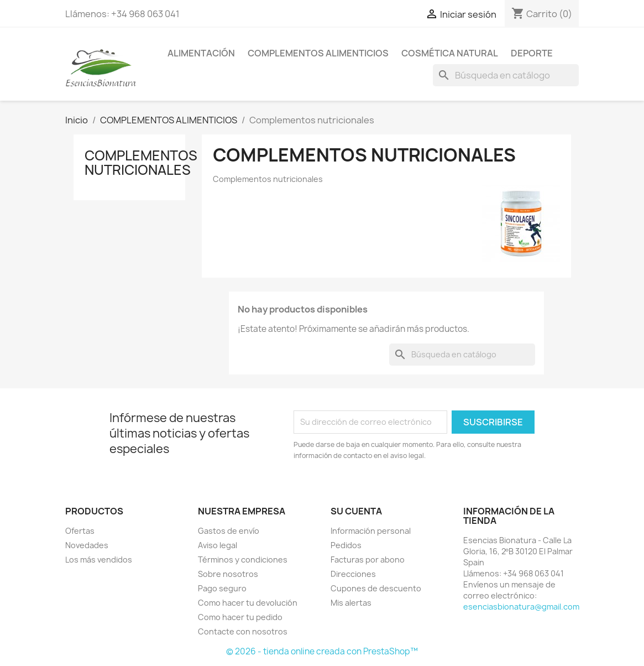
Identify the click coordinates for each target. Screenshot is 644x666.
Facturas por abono (368, 560)
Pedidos (346, 545)
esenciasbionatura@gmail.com (521, 607)
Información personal (371, 531)
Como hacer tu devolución (248, 603)
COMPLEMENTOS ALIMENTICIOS (318, 53)
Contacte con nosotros (243, 631)
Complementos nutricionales (141, 163)
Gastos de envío (229, 531)
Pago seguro (222, 588)
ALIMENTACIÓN (201, 53)
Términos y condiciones (243, 560)
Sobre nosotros (228, 574)
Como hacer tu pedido (240, 617)
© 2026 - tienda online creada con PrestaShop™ (322, 651)
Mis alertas (351, 603)
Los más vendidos (99, 560)
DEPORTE (532, 53)
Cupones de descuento (376, 588)
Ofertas (80, 531)
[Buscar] (506, 75)
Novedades (87, 545)
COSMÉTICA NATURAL (450, 53)
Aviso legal (218, 545)
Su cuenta (356, 511)
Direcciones (353, 574)
